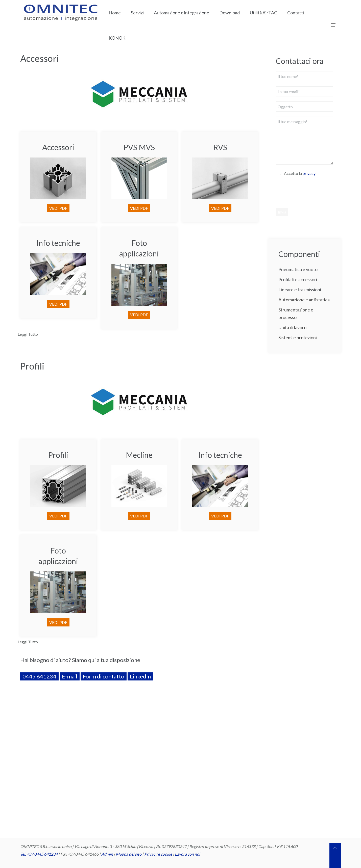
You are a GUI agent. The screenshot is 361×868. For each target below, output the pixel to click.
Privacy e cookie (159, 854)
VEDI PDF (58, 208)
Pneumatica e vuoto (298, 269)
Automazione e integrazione (182, 13)
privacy (309, 173)
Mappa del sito (129, 854)
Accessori (40, 58)
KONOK (117, 38)
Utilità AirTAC (263, 13)
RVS (220, 147)
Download (230, 13)
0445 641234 (39, 676)
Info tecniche (58, 243)
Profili (32, 366)
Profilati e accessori (298, 279)
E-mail (70, 676)
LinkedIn (140, 676)
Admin (107, 854)
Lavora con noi (187, 854)
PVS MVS (139, 147)
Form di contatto (104, 676)
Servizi (137, 13)
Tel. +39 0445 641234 (39, 854)
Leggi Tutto (28, 334)
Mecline (139, 455)
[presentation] (314, 192)
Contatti (296, 13)
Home (115, 13)
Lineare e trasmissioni (300, 290)
